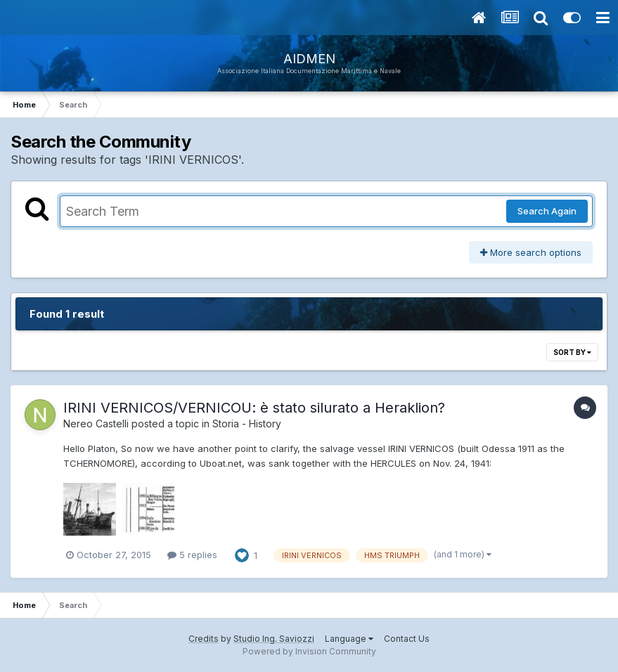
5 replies (192, 555)
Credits (204, 639)
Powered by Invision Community (309, 651)
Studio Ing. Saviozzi (274, 639)
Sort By (572, 352)
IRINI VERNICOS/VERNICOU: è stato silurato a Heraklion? (254, 408)
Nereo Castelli (96, 424)
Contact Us (407, 639)
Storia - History (247, 424)
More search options (531, 252)
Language (349, 639)
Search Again (547, 211)
